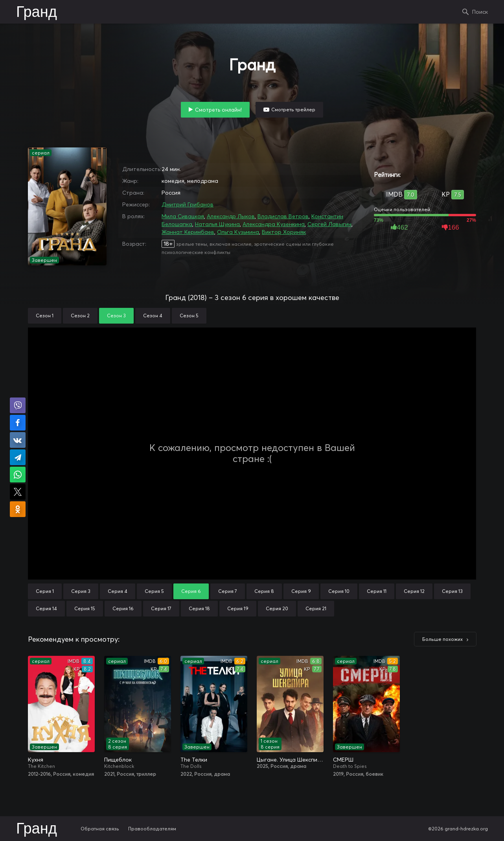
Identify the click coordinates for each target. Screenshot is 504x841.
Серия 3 (81, 591)
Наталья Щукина (217, 224)
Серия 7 (228, 591)
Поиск (480, 12)
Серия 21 (316, 608)
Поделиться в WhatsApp (18, 475)
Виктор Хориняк (284, 232)
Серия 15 (85, 608)
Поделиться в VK (18, 440)
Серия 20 (277, 608)
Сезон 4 (153, 316)
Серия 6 (191, 591)
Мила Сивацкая (183, 216)
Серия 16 (123, 608)
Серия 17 (161, 608)
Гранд (37, 13)
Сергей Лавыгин (329, 224)
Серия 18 (199, 608)
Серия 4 (118, 591)
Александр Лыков (231, 216)
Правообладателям (152, 829)
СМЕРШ (343, 760)
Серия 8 (264, 591)
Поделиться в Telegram (18, 457)
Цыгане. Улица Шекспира (290, 760)
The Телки (194, 760)
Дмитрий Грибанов (188, 204)
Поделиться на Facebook (18, 423)
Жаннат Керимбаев (188, 232)
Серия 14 (46, 608)
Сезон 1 (45, 316)
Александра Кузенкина (274, 224)
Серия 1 (45, 591)
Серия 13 (452, 591)
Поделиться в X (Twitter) (18, 492)
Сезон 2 (80, 316)
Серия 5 (154, 591)
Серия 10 (339, 591)
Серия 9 (301, 591)
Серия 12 (414, 591)
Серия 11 (377, 591)
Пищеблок (118, 760)
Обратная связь (100, 829)
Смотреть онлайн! (218, 110)
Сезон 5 (189, 316)
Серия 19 (238, 608)
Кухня (36, 760)
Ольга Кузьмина (238, 232)
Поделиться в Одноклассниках (18, 509)
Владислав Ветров (283, 216)
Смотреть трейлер (293, 109)
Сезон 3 (116, 316)
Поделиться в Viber (18, 405)
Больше (442, 639)
